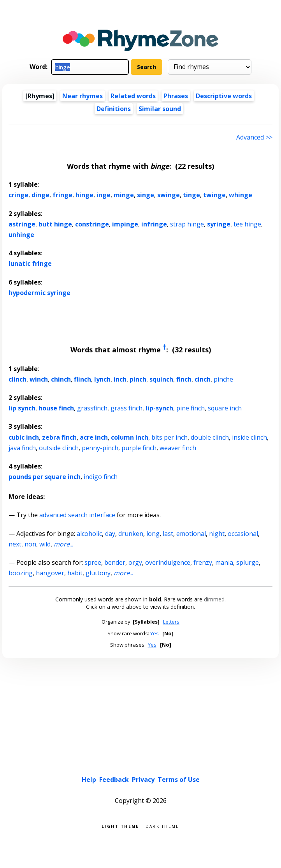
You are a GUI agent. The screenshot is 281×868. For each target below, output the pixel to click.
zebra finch (59, 437)
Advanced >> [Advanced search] (254, 137)
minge (124, 195)
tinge (191, 195)
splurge (248, 562)
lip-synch (159, 408)
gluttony (98, 573)
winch (39, 379)
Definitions (114, 109)
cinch (203, 379)
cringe (18, 195)
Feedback (114, 780)
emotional (191, 534)
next (15, 544)
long (153, 534)
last (168, 534)
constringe (92, 224)
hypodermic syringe (40, 293)
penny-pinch (100, 448)
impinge (125, 224)
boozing (21, 573)
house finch (56, 408)
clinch (18, 379)
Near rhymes (83, 96)
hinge (84, 195)
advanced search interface (77, 515)
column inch (130, 437)
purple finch (139, 448)
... (63, 544)
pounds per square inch (45, 477)
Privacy (143, 780)
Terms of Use (179, 780)
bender (115, 562)
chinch (61, 379)
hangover (50, 573)
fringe (62, 195)
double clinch (210, 437)
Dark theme (162, 826)
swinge (169, 195)
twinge (214, 195)
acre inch (94, 437)
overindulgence (168, 562)
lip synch (22, 408)
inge (104, 195)
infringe (154, 224)
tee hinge (247, 224)
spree (93, 562)
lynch (102, 379)
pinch (138, 379)
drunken (131, 534)
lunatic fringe (30, 263)
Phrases (176, 96)
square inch (225, 408)
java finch (22, 448)
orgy (135, 562)
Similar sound (160, 109)
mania (224, 562)
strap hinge (187, 224)
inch (120, 379)
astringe (22, 224)
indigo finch (101, 477)
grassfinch (92, 408)
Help (89, 780)
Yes (155, 633)
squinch (161, 379)
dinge (40, 195)
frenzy (203, 562)
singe (146, 195)
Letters (171, 622)
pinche (223, 379)
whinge (241, 195)
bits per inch (169, 437)
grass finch (126, 408)
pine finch (191, 408)
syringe (219, 224)
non (30, 544)
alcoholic (89, 534)
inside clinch (249, 437)
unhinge (21, 235)
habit (75, 573)
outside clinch (59, 448)
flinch (83, 379)
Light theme (120, 826)
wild (45, 544)
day (110, 534)
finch (184, 379)
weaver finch (178, 448)
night (217, 534)
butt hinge (55, 224)
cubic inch (24, 437)
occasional (243, 534)
